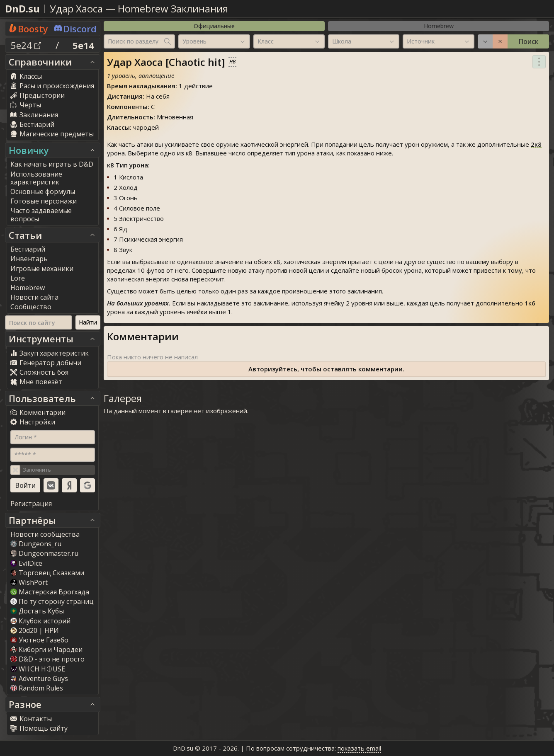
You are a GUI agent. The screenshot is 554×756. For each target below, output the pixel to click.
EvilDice (26, 563)
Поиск (528, 41)
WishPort (29, 582)
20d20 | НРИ (35, 630)
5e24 (26, 45)
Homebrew (439, 26)
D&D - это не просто (47, 659)
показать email (359, 748)
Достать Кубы (37, 611)
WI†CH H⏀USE (38, 669)
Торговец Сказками (47, 573)
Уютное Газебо (39, 640)
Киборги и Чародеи (46, 649)
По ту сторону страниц (52, 601)
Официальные (214, 26)
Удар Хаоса (76, 8)
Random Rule (37, 688)
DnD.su (22, 8)
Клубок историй (40, 621)
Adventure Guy (39, 678)
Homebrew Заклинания (173, 8)
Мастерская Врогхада (50, 592)
